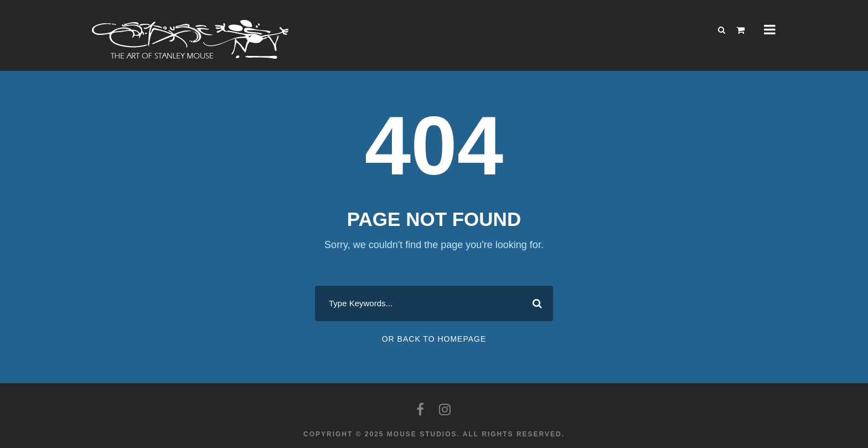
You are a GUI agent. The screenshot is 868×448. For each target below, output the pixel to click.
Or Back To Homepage (434, 339)
